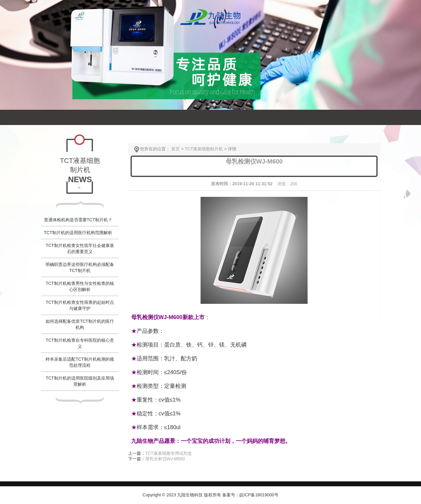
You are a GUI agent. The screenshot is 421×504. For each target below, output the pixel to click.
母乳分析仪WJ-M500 (165, 459)
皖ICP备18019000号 (259, 495)
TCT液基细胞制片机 (204, 149)
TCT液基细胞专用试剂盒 (169, 453)
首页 (175, 149)
